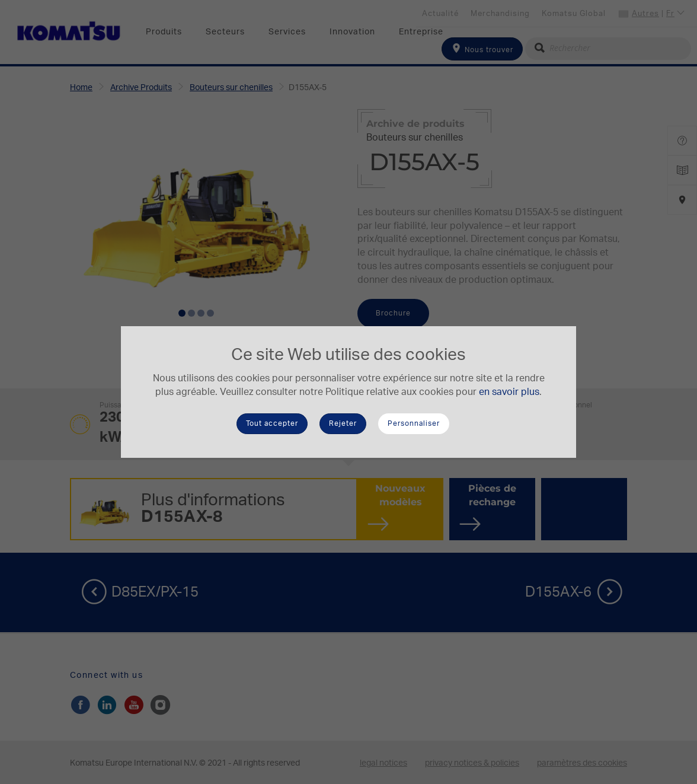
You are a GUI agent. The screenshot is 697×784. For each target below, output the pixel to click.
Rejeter (343, 423)
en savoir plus (509, 392)
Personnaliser (414, 423)
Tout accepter (272, 423)
